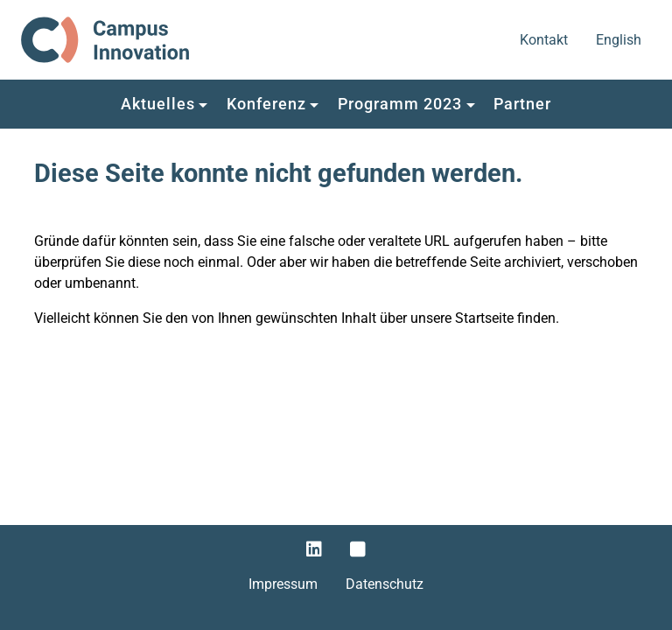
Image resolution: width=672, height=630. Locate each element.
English (620, 38)
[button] (164, 104)
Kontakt (545, 38)
